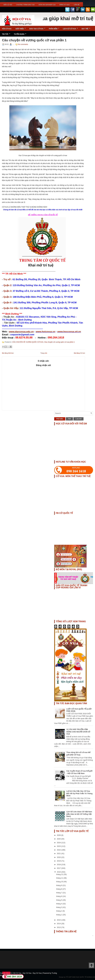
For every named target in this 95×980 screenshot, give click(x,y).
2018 (59, 865)
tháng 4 (59, 904)
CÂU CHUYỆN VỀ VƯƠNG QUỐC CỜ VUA (28, 342)
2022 (59, 850)
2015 (59, 920)
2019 (59, 861)
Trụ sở (7, 279)
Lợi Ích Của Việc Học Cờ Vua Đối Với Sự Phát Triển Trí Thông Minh (79, 793)
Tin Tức (7, 33)
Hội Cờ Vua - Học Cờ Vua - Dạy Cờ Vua (27, 973)
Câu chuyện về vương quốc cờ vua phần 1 (34, 40)
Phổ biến (60, 419)
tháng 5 (59, 900)
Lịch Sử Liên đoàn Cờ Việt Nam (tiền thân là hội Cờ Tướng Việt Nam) (79, 814)
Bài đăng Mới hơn (8, 353)
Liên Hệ (77, 5)
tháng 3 (59, 907)
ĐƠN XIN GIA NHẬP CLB (47, 5)
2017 (59, 868)
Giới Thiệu (21, 28)
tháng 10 (60, 882)
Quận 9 (7, 303)
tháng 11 (60, 878)
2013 (59, 927)
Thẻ (69, 419)
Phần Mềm (55, 28)
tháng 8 (59, 889)
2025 (59, 839)
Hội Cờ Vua (7, 29)
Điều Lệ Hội (8, 5)
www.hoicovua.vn (45, 332)
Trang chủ (44, 353)
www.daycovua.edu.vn (21, 332)
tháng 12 (60, 874)
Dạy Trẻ (87, 28)
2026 (59, 835)
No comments (23, 44)
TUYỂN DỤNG (21, 33)
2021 (59, 853)
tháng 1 (59, 915)
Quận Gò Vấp (11, 308)
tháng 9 (59, 885)
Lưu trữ (78, 419)
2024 (59, 843)
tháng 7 (59, 893)
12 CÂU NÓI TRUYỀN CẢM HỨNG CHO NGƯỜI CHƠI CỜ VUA (78, 732)
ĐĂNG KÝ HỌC (65, 5)
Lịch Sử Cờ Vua (71, 28)
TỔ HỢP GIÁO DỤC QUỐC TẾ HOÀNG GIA (80, 977)
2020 (59, 857)
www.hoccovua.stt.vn (69, 332)
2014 (59, 924)
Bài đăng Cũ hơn (79, 353)
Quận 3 (7, 291)
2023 (59, 846)
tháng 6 (59, 896)
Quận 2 (7, 285)
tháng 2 (59, 911)
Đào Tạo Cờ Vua (38, 28)
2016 (59, 872)
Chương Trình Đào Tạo (25, 5)
